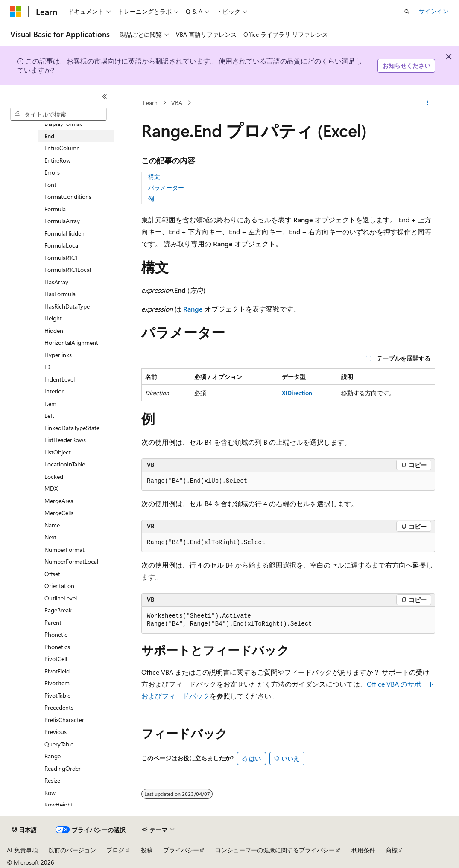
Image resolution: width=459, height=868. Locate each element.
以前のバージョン (72, 850)
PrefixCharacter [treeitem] (64, 720)
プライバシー (181, 850)
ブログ (115, 850)
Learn (150, 103)
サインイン (434, 11)
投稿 (147, 850)
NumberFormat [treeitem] (64, 549)
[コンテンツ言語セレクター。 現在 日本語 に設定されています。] (24, 830)
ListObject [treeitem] (58, 452)
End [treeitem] (49, 136)
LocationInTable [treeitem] (65, 464)
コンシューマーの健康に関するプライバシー (275, 850)
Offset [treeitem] (52, 574)
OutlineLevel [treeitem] (61, 598)
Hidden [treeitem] (54, 331)
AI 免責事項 (22, 850)
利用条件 (363, 850)
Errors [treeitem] (52, 172)
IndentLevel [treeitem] (60, 379)
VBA (177, 103)
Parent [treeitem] (53, 622)
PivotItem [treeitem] (57, 683)
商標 (392, 850)
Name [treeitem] (52, 525)
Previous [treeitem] (56, 732)
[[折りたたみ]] (105, 96)
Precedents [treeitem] (59, 707)
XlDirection (297, 393)
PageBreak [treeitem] (58, 610)
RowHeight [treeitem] (59, 805)
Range (193, 309)
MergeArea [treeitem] (59, 501)
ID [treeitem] (47, 367)
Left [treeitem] (49, 415)
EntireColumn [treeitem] (62, 148)
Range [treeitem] (53, 756)
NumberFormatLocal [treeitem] (71, 561)
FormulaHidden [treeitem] (64, 233)
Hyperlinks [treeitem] (58, 355)
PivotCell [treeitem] (56, 659)
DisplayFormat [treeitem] (63, 124)
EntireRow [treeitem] (57, 160)
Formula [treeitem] (55, 209)
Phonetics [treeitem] (57, 647)
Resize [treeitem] (52, 780)
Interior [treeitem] (54, 391)
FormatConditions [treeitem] (68, 197)
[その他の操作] (428, 103)
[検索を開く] (407, 12)
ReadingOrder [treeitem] (63, 768)
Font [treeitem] (50, 185)
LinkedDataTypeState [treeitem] (72, 428)
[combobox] (58, 114)
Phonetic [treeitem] (56, 634)
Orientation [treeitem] (59, 586)
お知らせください (406, 66)
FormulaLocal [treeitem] (62, 245)
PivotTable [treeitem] (57, 695)
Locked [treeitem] (54, 476)
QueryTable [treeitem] (59, 744)
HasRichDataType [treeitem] (67, 306)
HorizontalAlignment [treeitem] (71, 342)
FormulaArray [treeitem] (62, 221)
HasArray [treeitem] (56, 282)
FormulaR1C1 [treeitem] (61, 258)
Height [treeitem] (53, 318)
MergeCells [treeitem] (59, 513)
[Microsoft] (16, 12)
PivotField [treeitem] (57, 671)
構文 (154, 176)
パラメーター (166, 188)
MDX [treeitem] (51, 488)
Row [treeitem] (50, 793)
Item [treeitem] (50, 403)
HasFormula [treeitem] (60, 294)
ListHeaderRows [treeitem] (65, 440)
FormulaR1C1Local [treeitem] (68, 269)
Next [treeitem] (50, 537)
